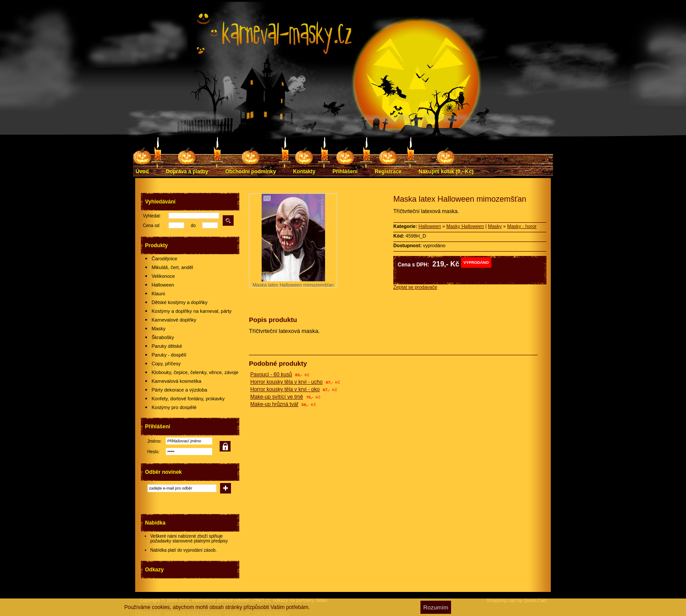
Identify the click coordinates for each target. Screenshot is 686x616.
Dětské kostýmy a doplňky (180, 302)
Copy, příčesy (166, 364)
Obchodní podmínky (251, 171)
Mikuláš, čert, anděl (173, 267)
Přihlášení (345, 171)
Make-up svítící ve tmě (277, 397)
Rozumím (436, 607)
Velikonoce (163, 276)
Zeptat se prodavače (415, 287)
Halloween (163, 285)
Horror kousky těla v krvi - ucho (286, 382)
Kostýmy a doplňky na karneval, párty (192, 311)
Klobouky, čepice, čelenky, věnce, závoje (195, 372)
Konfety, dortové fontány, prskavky (188, 399)
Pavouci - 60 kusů (271, 374)
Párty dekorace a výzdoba (180, 390)
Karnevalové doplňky (174, 320)
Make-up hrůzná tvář (274, 404)
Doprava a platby (187, 171)
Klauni (159, 294)
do (193, 226)
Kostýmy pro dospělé (174, 407)
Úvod (142, 171)
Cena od (151, 226)
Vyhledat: (152, 216)
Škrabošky (163, 337)
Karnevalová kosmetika (177, 381)
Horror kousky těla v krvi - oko (285, 389)
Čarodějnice (165, 259)
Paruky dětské (167, 346)
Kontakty (304, 171)
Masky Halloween (465, 226)
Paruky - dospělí (169, 355)
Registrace (388, 171)
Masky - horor (522, 226)
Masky (159, 329)
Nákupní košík (446, 171)
